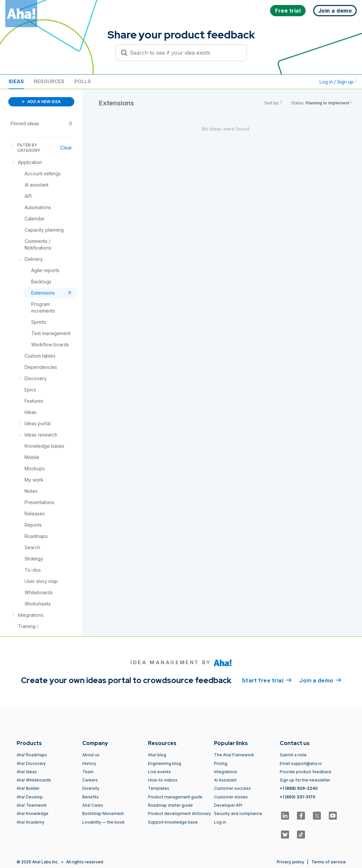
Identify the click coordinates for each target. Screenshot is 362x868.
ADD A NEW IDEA (41, 102)
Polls (83, 81)
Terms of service (328, 862)
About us (91, 755)
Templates (159, 788)
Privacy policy (290, 862)
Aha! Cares (93, 805)
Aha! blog (157, 755)
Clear (66, 148)
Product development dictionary (180, 813)
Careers (90, 780)
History (89, 763)
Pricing (221, 763)
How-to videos (163, 780)
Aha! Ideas (27, 772)
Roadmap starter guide (170, 805)
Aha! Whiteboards (34, 780)
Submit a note (293, 755)
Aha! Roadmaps (32, 755)
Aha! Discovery (31, 763)
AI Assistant (225, 780)
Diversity (91, 788)
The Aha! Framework (234, 755)
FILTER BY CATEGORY (25, 148)
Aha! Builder (28, 788)
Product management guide (175, 797)
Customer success (232, 788)
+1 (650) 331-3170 (297, 797)
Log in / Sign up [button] (338, 82)
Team (88, 772)
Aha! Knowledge (33, 813)
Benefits (91, 797)
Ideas (16, 81)
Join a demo (320, 680)
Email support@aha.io (301, 763)
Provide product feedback (306, 772)
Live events (159, 772)
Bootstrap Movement (103, 813)
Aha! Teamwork (32, 805)
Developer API (228, 805)
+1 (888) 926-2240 (299, 788)
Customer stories (231, 797)
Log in (220, 822)
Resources (49, 81)
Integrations (226, 772)
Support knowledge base (173, 822)
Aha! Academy (31, 822)
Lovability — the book (104, 822)
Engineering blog (165, 763)
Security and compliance (238, 813)
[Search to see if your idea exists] (184, 53)
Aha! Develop (30, 797)
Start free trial (267, 680)
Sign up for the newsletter (305, 780)
